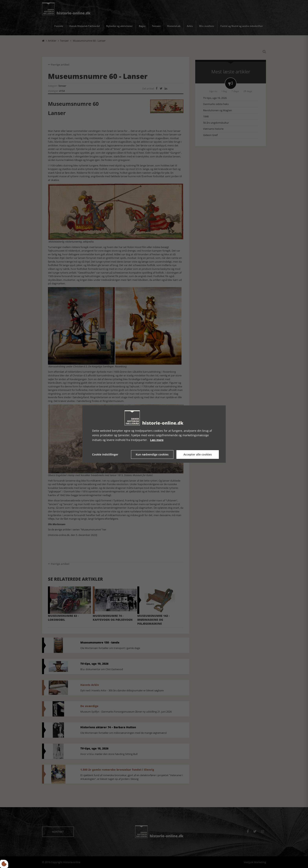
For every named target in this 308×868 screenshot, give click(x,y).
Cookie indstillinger (105, 454)
